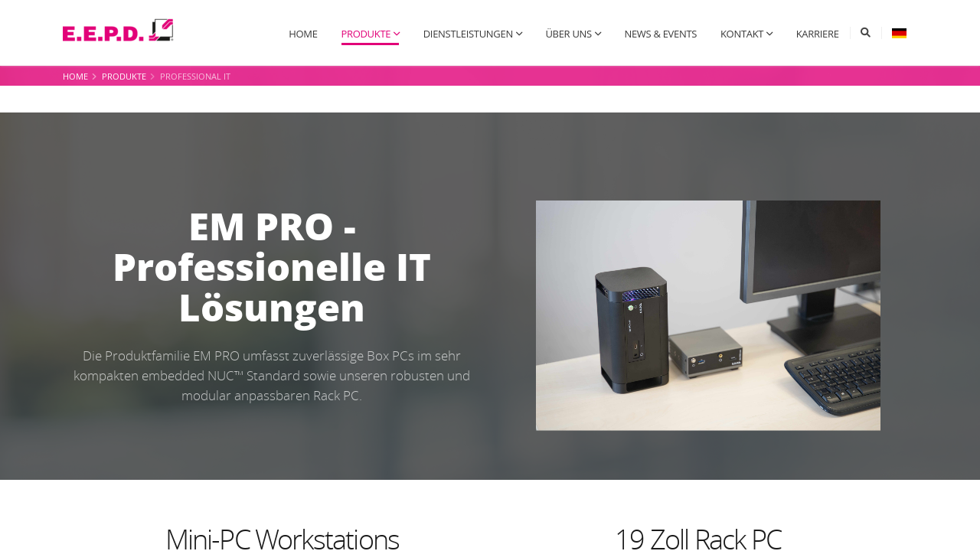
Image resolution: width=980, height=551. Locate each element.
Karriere (818, 34)
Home (303, 34)
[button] (899, 33)
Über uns (568, 34)
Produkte (366, 34)
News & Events (660, 34)
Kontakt (742, 34)
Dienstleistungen (468, 34)
